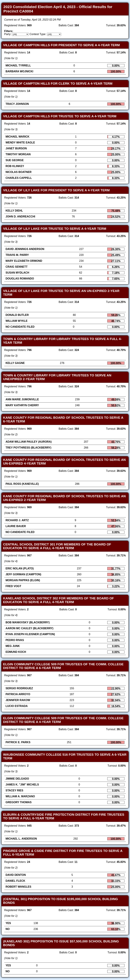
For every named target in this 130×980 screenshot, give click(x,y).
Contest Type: (38, 34)
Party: (8, 34)
